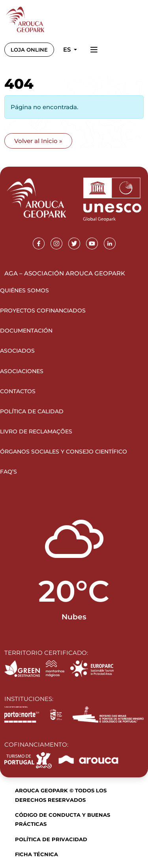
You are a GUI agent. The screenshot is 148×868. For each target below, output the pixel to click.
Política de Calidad (32, 411)
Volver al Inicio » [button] (38, 141)
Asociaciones (22, 371)
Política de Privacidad (51, 839)
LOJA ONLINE (29, 50)
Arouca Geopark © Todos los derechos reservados (61, 795)
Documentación (26, 331)
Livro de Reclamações (36, 431)
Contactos (18, 391)
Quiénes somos (24, 290)
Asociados (17, 351)
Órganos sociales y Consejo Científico (64, 452)
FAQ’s (8, 472)
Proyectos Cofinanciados (43, 310)
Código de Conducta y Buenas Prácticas (63, 819)
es (68, 49)
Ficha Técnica (37, 854)
